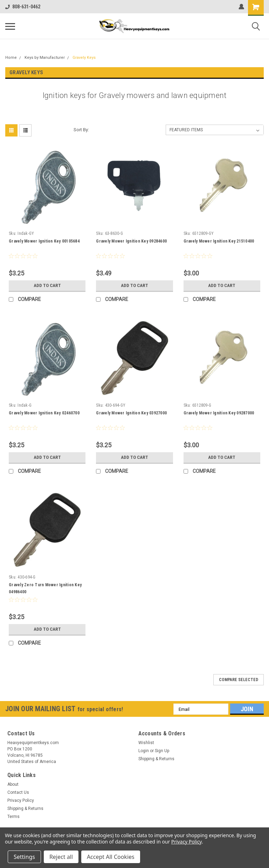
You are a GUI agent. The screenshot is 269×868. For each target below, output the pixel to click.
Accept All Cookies (111, 857)
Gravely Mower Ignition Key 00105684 (44, 241)
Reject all (61, 857)
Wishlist (146, 743)
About (13, 784)
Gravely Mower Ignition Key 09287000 (219, 413)
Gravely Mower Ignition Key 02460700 (44, 413)
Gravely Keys (84, 58)
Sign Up (162, 751)
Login (144, 751)
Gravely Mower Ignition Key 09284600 (131, 241)
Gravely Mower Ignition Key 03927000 (131, 413)
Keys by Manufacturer (45, 58)
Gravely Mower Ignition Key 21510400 (219, 241)
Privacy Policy (21, 800)
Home (11, 58)
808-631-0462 (23, 7)
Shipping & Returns (156, 759)
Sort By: (81, 130)
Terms (13, 817)
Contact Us (18, 792)
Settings (24, 857)
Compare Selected (239, 680)
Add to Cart (47, 286)
